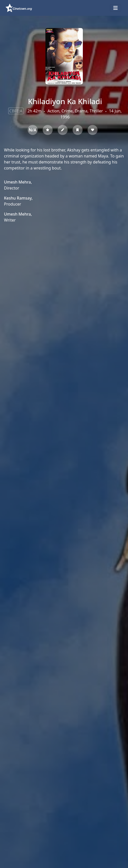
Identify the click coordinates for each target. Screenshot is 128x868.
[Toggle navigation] (116, 8)
